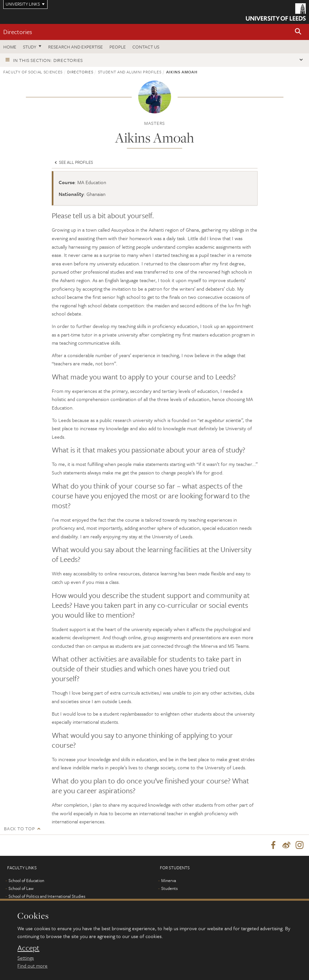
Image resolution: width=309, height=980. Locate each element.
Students (169, 889)
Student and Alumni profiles (130, 72)
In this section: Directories (48, 60)
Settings (26, 958)
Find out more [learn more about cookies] (32, 966)
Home (10, 47)
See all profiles (73, 162)
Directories (18, 32)
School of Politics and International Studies (47, 897)
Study (30, 47)
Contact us (146, 47)
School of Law (21, 889)
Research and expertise (76, 47)
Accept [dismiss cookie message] (28, 948)
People (118, 47)
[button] (298, 32)
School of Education (26, 881)
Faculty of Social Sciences (33, 72)
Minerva (169, 881)
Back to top (19, 828)
